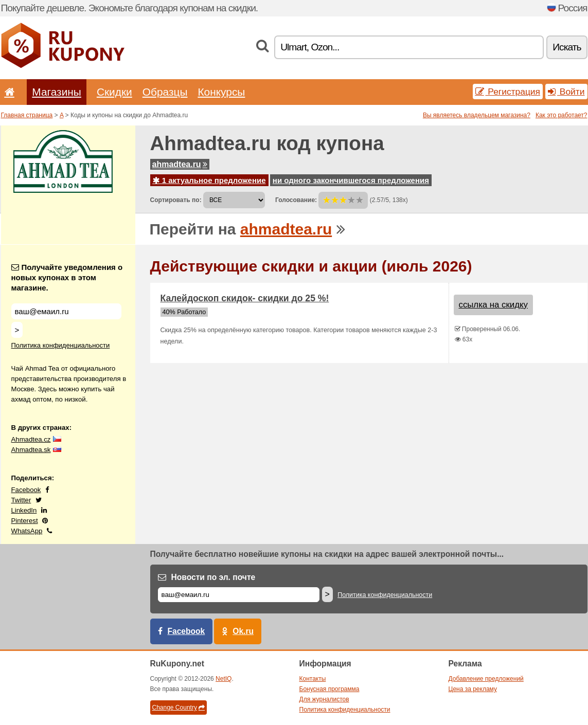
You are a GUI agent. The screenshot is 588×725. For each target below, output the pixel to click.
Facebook (26, 490)
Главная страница (27, 115)
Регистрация (508, 92)
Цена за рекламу (473, 689)
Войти (566, 92)
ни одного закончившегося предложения (351, 180)
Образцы (165, 92)
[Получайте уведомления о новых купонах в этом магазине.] (66, 311)
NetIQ (224, 679)
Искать (567, 47)
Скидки (114, 92)
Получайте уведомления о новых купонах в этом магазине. (67, 277)
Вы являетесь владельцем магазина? (477, 115)
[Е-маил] (239, 595)
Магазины (57, 92)
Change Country (179, 708)
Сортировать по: (176, 200)
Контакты (313, 679)
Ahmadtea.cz (31, 439)
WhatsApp (27, 531)
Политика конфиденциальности (61, 345)
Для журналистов (324, 699)
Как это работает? (562, 115)
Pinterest (25, 521)
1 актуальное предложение (209, 180)
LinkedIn (24, 510)
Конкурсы (221, 92)
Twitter (21, 500)
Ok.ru (243, 631)
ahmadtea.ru (180, 164)
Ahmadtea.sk (31, 450)
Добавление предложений (486, 679)
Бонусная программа (329, 689)
